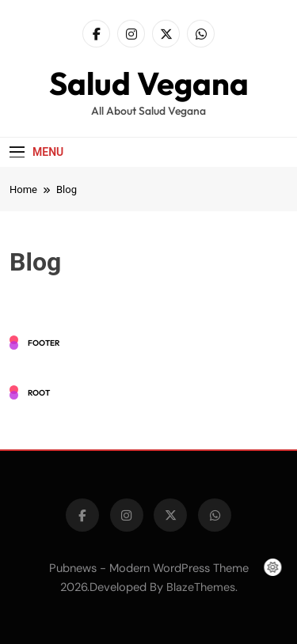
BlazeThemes (201, 587)
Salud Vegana (149, 83)
